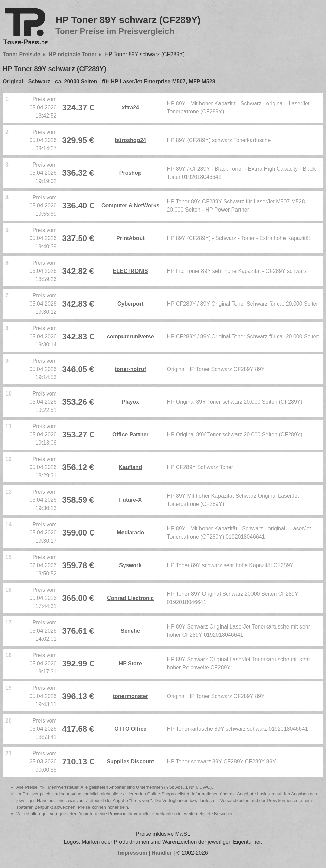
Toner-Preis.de (22, 54)
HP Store (131, 663)
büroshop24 (130, 140)
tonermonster (131, 696)
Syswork (130, 565)
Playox (130, 402)
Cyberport (130, 304)
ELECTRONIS (131, 271)
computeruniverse (131, 336)
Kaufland (130, 467)
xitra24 (130, 107)
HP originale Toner (73, 54)
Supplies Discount (130, 762)
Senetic (131, 631)
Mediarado (130, 533)
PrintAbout (131, 238)
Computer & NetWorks (130, 206)
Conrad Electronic (130, 598)
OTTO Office (130, 729)
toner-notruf (130, 369)
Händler (162, 853)
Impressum (133, 853)
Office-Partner (131, 435)
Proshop (131, 173)
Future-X (130, 500)
